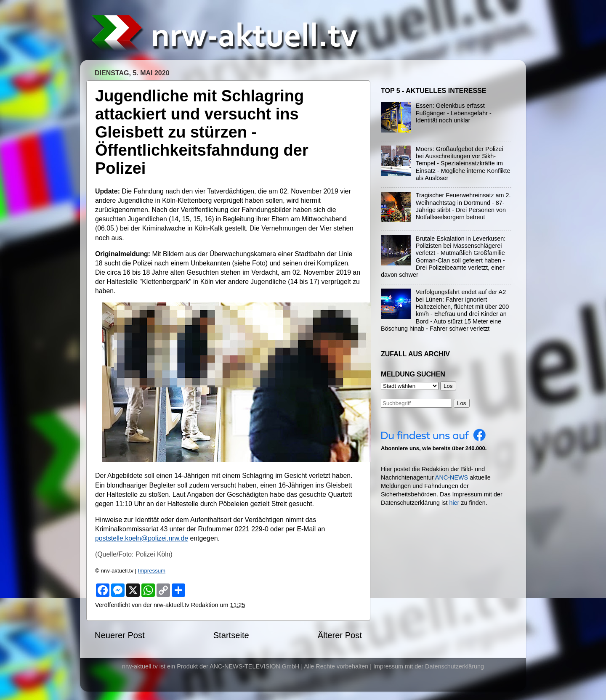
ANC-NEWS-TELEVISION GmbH (255, 666)
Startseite (231, 635)
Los (462, 403)
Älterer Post (340, 635)
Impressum (152, 571)
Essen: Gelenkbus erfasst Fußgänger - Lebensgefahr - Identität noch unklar (454, 113)
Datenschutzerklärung (454, 666)
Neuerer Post (120, 635)
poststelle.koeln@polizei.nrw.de (142, 538)
